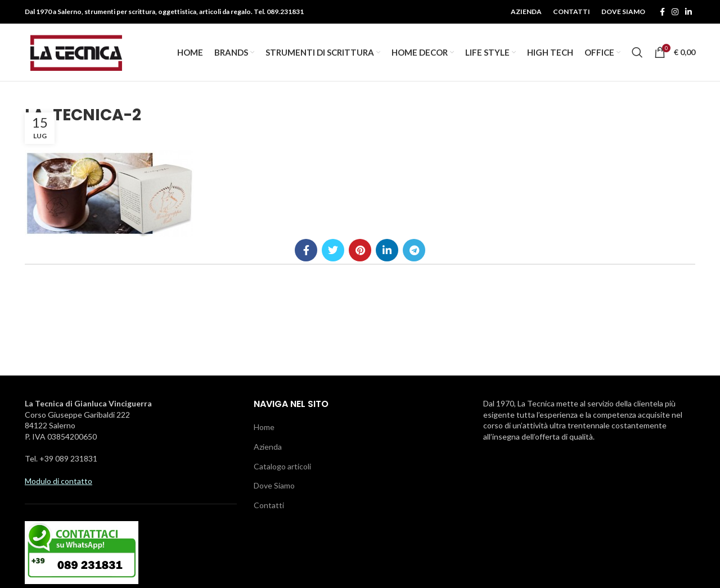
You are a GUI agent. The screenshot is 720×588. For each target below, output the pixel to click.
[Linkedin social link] (688, 12)
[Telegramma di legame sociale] (414, 251)
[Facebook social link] (662, 12)
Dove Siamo (274, 487)
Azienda (268, 448)
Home (264, 428)
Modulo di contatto (58, 482)
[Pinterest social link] (360, 251)
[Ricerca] (637, 53)
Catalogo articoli (282, 467)
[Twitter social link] (333, 251)
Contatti (269, 506)
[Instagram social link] (675, 12)
